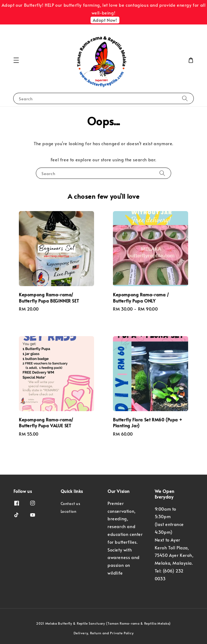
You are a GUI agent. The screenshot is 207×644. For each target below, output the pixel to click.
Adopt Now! (105, 20)
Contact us (70, 504)
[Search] (185, 98)
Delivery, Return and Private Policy (104, 633)
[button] (16, 60)
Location (69, 511)
